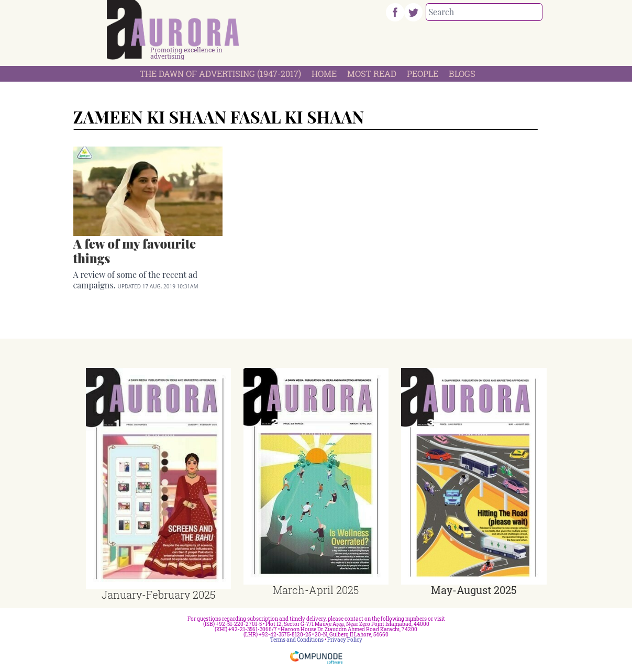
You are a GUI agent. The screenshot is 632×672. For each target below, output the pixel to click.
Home (324, 74)
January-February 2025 (158, 595)
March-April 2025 (316, 590)
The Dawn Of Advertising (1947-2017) (220, 74)
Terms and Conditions (297, 640)
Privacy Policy (345, 640)
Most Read (372, 74)
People (423, 74)
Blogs (462, 74)
